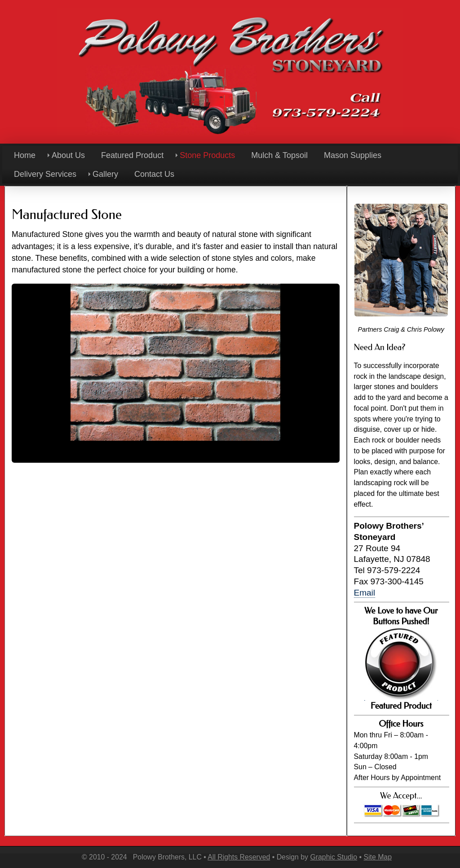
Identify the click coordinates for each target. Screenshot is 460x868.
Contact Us (154, 174)
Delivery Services (45, 174)
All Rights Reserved (239, 857)
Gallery (105, 174)
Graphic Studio (334, 857)
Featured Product (132, 155)
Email (365, 593)
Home (25, 155)
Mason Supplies (353, 155)
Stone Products (207, 155)
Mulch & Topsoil (279, 155)
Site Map (377, 857)
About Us (68, 155)
